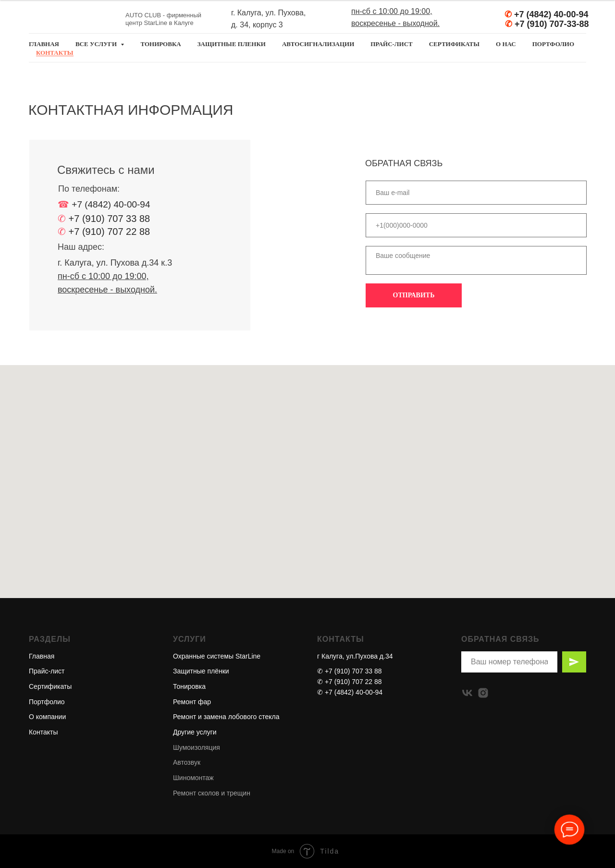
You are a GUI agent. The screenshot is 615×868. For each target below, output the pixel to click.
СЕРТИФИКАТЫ (454, 44)
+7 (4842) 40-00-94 (551, 14)
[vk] (467, 693)
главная (44, 44)
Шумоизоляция (197, 747)
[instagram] (483, 693)
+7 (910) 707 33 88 (110, 219)
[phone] (476, 225)
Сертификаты (50, 686)
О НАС (506, 44)
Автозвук (187, 762)
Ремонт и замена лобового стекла (226, 717)
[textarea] (476, 260)
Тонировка (189, 686)
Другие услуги (195, 732)
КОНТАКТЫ (55, 53)
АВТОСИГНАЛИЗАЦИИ (318, 44)
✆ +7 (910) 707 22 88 (350, 682)
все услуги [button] (97, 44)
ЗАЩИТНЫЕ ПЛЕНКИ (232, 44)
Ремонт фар (192, 702)
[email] (476, 193)
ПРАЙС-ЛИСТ (391, 44)
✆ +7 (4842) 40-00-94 (350, 692)
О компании (47, 717)
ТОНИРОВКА (160, 44)
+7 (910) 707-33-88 (552, 24)
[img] (490, 19)
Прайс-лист (47, 671)
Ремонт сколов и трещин (212, 793)
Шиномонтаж (193, 778)
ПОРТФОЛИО (553, 44)
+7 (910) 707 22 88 (110, 232)
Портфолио (47, 702)
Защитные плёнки (201, 671)
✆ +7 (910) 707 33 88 (350, 671)
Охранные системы (203, 656)
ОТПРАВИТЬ (414, 295)
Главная (42, 656)
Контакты (43, 732)
